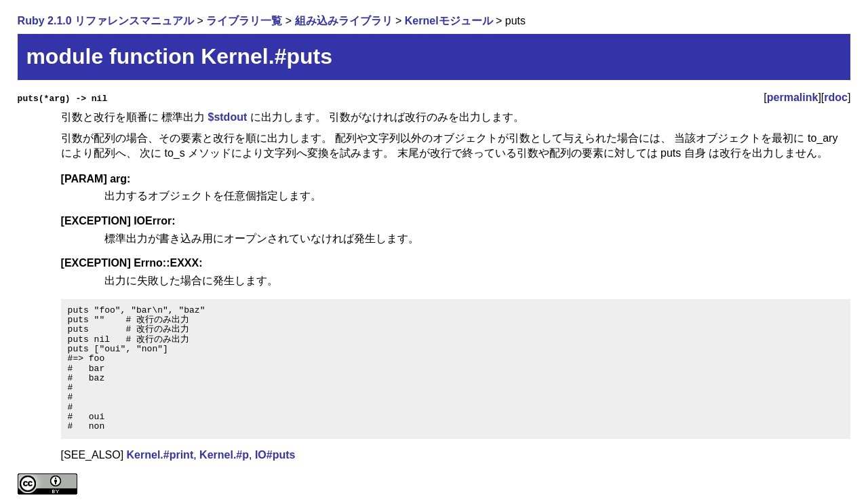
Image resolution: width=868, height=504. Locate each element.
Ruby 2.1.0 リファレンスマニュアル (106, 21)
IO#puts (275, 455)
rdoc (836, 97)
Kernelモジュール (449, 21)
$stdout (227, 117)
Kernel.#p (224, 455)
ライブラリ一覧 (244, 21)
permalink (793, 97)
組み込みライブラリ (344, 21)
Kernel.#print (160, 455)
